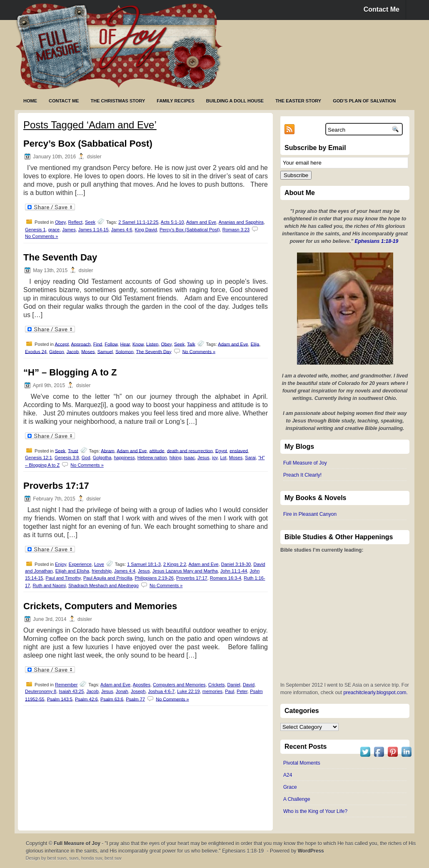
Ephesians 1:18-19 (377, 241)
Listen (152, 344)
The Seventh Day (60, 257)
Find (98, 344)
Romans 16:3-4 (226, 578)
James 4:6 (122, 230)
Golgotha (102, 458)
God (86, 458)
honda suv (92, 858)
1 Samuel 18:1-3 (144, 564)
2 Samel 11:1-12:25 (138, 222)
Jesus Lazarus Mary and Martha (185, 571)
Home (30, 101)
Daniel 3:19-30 (236, 564)
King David (146, 230)
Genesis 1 (35, 230)
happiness (124, 458)
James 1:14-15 (94, 230)
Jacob (73, 351)
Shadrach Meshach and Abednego (104, 585)
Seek (90, 222)
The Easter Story (298, 101)
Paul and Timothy (63, 578)
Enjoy (61, 564)
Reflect (75, 222)
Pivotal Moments (302, 763)
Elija (255, 344)
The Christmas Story (118, 101)
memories (212, 691)
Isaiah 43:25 (71, 691)
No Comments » (41, 236)
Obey (60, 222)
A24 (288, 775)
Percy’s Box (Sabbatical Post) (88, 144)
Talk (191, 344)
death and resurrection (190, 450)
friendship (102, 571)
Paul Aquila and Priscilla (108, 578)
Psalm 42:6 (86, 699)
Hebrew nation (152, 458)
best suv (113, 858)
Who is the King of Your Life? (315, 811)
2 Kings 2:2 (175, 564)
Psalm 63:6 (112, 699)
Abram (107, 450)
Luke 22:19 (188, 691)
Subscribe (296, 175)
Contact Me (382, 9)
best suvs (57, 858)
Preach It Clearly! (302, 475)
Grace (290, 787)
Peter (242, 691)
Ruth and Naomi (49, 585)
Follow (111, 344)
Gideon (56, 351)
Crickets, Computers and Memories (100, 606)
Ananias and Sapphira (241, 222)
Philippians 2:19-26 (154, 578)
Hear (125, 344)
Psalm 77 (135, 699)
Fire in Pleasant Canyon (310, 514)
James (69, 230)
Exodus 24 (36, 351)
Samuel (105, 351)
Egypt (221, 450)
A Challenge (297, 799)
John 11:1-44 (234, 571)
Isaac (190, 458)
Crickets (217, 685)
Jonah (122, 691)
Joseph (138, 691)
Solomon (124, 351)
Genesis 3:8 (67, 458)
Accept (62, 344)
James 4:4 (125, 571)
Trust (73, 450)
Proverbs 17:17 (56, 486)
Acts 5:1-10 (172, 222)
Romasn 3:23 (236, 230)
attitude (157, 450)
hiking (176, 458)
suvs (74, 858)
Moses (88, 351)
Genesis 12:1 (39, 458)
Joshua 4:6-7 (161, 691)
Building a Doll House (235, 101)
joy (215, 458)
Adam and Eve (201, 222)
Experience (80, 564)
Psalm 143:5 (60, 699)
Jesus (203, 458)
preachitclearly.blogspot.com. (375, 693)
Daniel (234, 685)
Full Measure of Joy (305, 463)
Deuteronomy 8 (41, 691)
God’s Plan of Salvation (364, 101)
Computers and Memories (179, 685)
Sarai (250, 458)
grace (54, 230)
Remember (66, 685)
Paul (229, 691)
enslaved (239, 450)
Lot (223, 458)
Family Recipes (175, 101)
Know (138, 344)
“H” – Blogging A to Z (70, 372)
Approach (81, 344)
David (249, 685)
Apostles (142, 685)
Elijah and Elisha (72, 571)
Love (99, 564)
